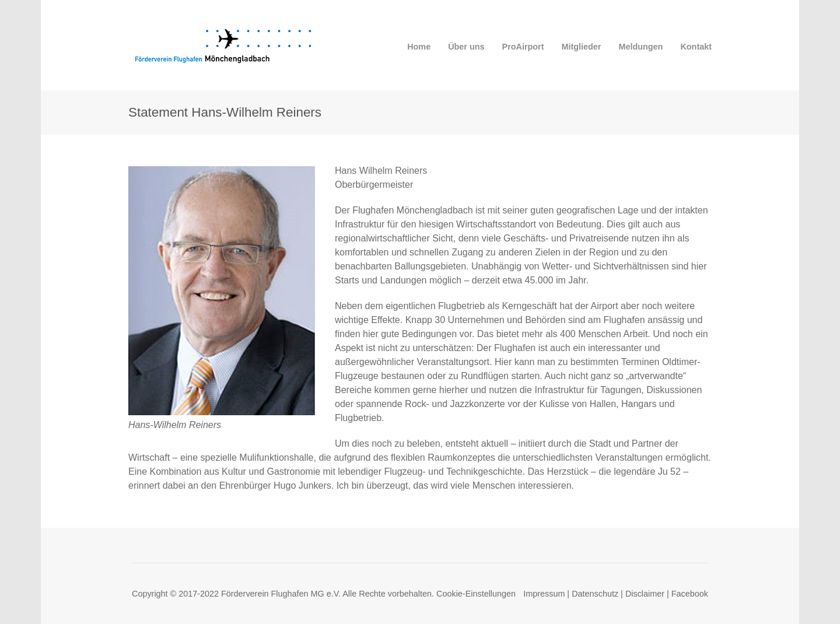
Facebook (690, 594)
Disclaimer (645, 594)
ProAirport (523, 47)
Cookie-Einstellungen (476, 594)
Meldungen (640, 47)
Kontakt (696, 47)
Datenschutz (595, 594)
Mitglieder (582, 47)
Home (419, 47)
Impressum (544, 594)
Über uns (466, 47)
